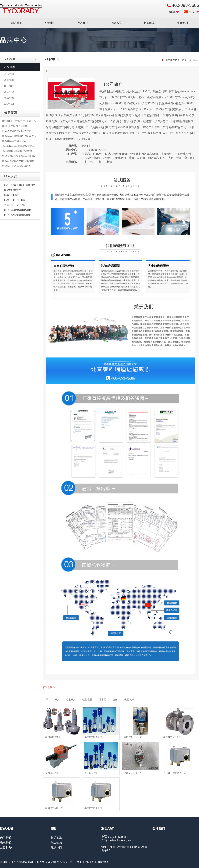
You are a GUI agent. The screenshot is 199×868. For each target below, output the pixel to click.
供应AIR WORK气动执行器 (17, 166)
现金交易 (56, 842)
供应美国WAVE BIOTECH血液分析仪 (22, 156)
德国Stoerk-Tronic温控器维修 (17, 151)
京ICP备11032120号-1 (83, 862)
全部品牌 (116, 23)
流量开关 (71, 700)
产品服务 (83, 23)
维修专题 (182, 23)
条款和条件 (7, 848)
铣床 (115, 700)
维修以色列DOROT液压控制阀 (18, 161)
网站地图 (104, 862)
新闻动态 (149, 23)
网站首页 (17, 23)
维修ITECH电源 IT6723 (14, 141)
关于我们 (50, 23)
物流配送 (56, 837)
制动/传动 (9, 104)
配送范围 (56, 848)
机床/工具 (9, 92)
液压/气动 (9, 74)
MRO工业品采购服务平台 (21, 9)
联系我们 (6, 842)
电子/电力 (9, 86)
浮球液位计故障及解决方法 (17, 131)
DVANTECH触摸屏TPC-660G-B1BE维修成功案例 (28, 121)
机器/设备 (9, 98)
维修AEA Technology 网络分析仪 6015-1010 (25, 136)
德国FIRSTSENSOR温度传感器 (18, 146)
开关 (57, 700)
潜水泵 (102, 700)
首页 (184, 60)
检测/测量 (9, 80)
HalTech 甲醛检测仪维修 (15, 126)
